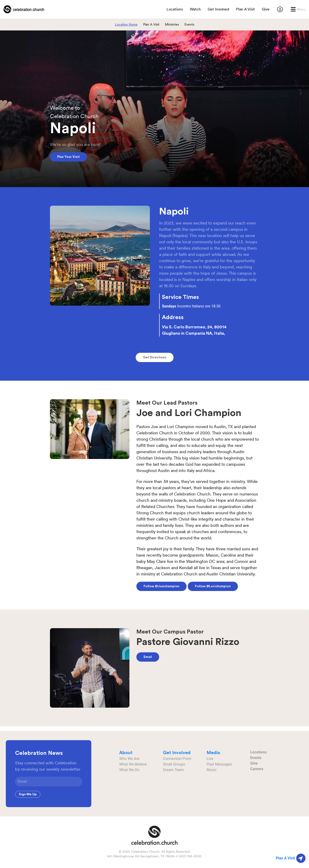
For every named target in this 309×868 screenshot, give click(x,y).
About (126, 753)
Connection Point (177, 759)
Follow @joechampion (161, 586)
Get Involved (218, 9)
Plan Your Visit (68, 157)
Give (266, 9)
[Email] (49, 782)
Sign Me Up (28, 794)
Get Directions (155, 357)
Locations (258, 752)
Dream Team (173, 770)
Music (212, 770)
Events (189, 24)
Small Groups (174, 764)
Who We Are (129, 759)
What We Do (129, 770)
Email (148, 657)
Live (210, 759)
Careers (257, 769)
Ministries (172, 24)
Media (213, 753)
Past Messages (219, 764)
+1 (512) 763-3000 (189, 856)
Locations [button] (175, 9)
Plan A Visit (245, 9)
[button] (298, 9)
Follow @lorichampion (213, 586)
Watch (195, 9)
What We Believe (133, 764)
